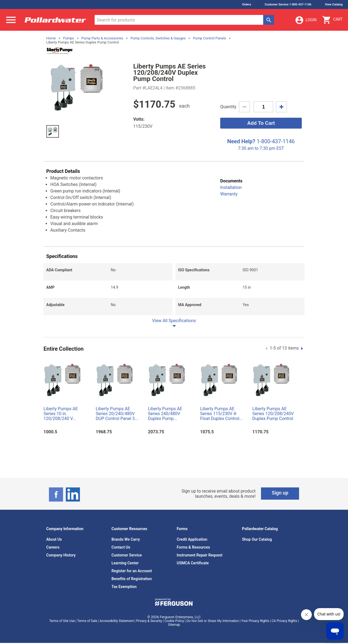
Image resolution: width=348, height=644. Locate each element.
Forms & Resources (193, 547)
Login (306, 20)
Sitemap (174, 625)
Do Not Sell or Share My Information (213, 621)
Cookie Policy (174, 621)
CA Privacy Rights (284, 621)
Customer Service (127, 555)
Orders (246, 4)
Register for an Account (132, 571)
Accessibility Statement (116, 621)
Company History (61, 555)
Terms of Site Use (62, 621)
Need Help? (241, 141)
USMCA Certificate (193, 563)
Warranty (229, 194)
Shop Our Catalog (257, 539)
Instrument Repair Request (200, 555)
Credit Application (192, 539)
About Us (54, 539)
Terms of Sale (87, 621)
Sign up (280, 493)
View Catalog (334, 4)
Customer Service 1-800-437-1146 (288, 4)
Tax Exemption (124, 587)
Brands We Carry (126, 539)
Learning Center (125, 563)
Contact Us (121, 547)
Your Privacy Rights (255, 621)
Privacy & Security (149, 621)
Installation (231, 187)
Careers (53, 547)
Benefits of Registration (132, 579)
